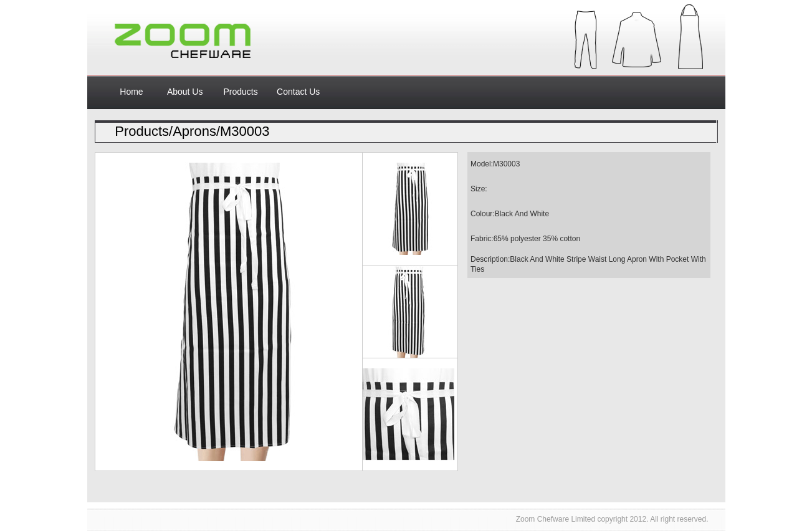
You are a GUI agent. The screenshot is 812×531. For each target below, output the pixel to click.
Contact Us (298, 92)
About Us (185, 92)
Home (131, 92)
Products (240, 92)
